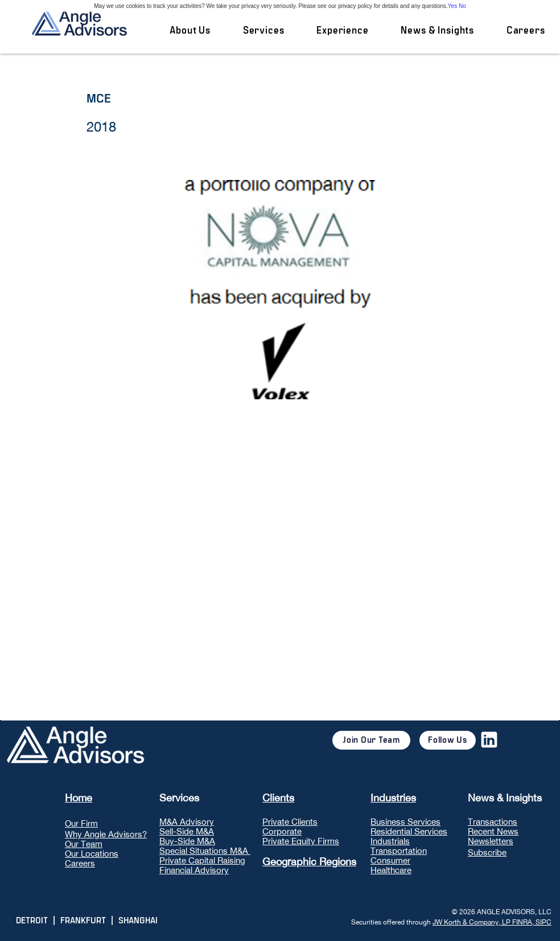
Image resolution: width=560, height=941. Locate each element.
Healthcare (391, 870)
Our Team (84, 844)
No (462, 6)
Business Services (405, 822)
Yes (452, 6)
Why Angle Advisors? (106, 834)
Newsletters (491, 841)
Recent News (493, 831)
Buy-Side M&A (187, 841)
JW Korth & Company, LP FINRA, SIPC (492, 922)
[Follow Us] (448, 740)
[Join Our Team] (371, 740)
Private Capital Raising (202, 860)
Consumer (390, 860)
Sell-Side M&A (187, 831)
